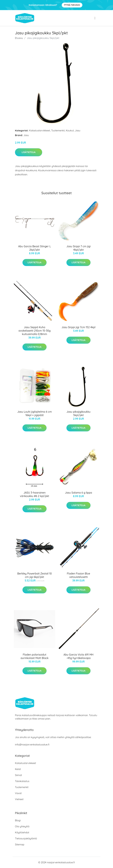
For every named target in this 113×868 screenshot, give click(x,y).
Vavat (18, 793)
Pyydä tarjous (72, 5)
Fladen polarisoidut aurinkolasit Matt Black (35, 656)
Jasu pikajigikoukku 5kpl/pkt (78, 413)
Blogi (18, 820)
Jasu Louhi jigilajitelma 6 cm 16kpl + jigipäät (35, 413)
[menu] (95, 18)
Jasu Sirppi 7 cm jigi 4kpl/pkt (78, 248)
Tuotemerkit (58, 130)
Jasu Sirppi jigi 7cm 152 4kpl (78, 327)
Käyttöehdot (22, 832)
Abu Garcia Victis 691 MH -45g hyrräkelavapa (78, 656)
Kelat (18, 769)
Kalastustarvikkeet (40, 130)
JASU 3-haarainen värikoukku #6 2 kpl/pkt (34, 494)
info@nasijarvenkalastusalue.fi (32, 745)
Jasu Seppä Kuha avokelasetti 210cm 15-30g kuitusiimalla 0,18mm (35, 331)
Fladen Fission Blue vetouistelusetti (79, 575)
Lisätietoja (29, 152)
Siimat (18, 775)
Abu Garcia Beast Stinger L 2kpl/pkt (35, 248)
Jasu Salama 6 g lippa (78, 493)
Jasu (78, 130)
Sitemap (20, 844)
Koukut (70, 130)
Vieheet (19, 799)
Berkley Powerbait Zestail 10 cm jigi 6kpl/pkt (35, 575)
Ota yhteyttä (22, 826)
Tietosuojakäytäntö (26, 838)
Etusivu (19, 38)
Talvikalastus (22, 781)
